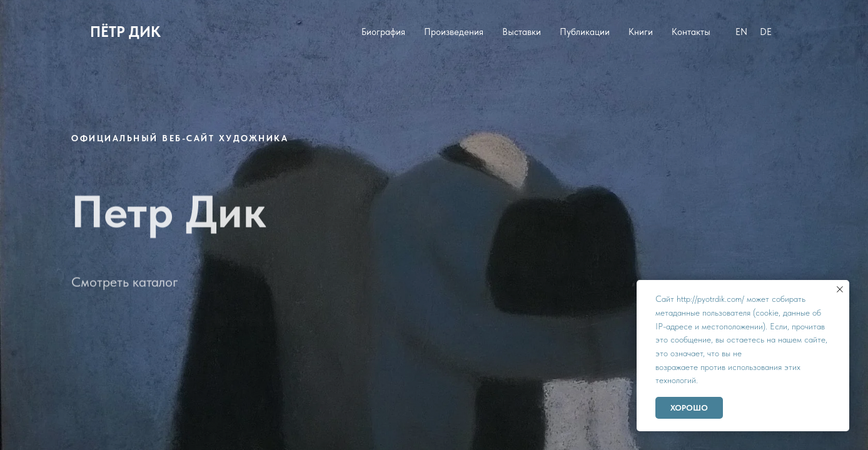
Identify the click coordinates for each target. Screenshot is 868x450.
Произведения (454, 32)
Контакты (691, 32)
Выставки (522, 32)
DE (766, 32)
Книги (641, 32)
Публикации (585, 32)
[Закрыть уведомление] (840, 289)
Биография (383, 32)
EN (741, 32)
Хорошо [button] (689, 408)
